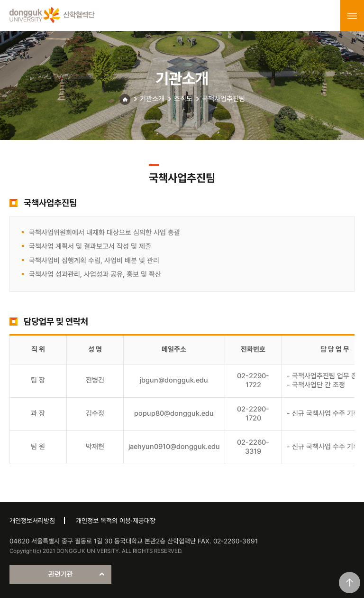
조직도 (183, 99)
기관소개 (152, 99)
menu (352, 16)
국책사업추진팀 (223, 99)
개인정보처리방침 (32, 521)
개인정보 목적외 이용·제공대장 (116, 521)
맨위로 (350, 583)
